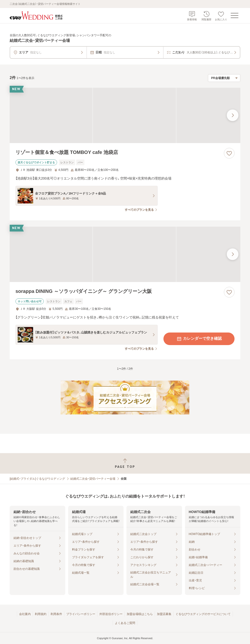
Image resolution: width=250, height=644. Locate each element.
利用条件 (56, 614)
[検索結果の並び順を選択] (224, 78)
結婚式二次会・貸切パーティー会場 (93, 479)
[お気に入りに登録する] (229, 153)
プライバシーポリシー (81, 614)
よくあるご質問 (125, 623)
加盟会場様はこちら (140, 614)
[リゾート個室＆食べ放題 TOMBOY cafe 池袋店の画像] (125, 115)
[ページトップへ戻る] (125, 463)
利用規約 (41, 614)
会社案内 (25, 614)
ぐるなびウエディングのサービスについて (203, 614)
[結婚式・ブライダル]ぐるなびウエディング (37, 479)
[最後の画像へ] (233, 115)
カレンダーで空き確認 (199, 339)
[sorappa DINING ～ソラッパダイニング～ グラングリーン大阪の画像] (125, 254)
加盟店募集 (164, 614)
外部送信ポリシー (111, 614)
